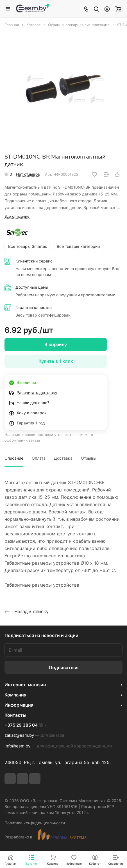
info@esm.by (17, 746)
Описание (14, 458)
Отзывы (89, 458)
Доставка (63, 458)
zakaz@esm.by (19, 735)
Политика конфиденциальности (35, 823)
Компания (15, 695)
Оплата (39, 458)
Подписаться (64, 667)
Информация (19, 705)
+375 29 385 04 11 (24, 725)
